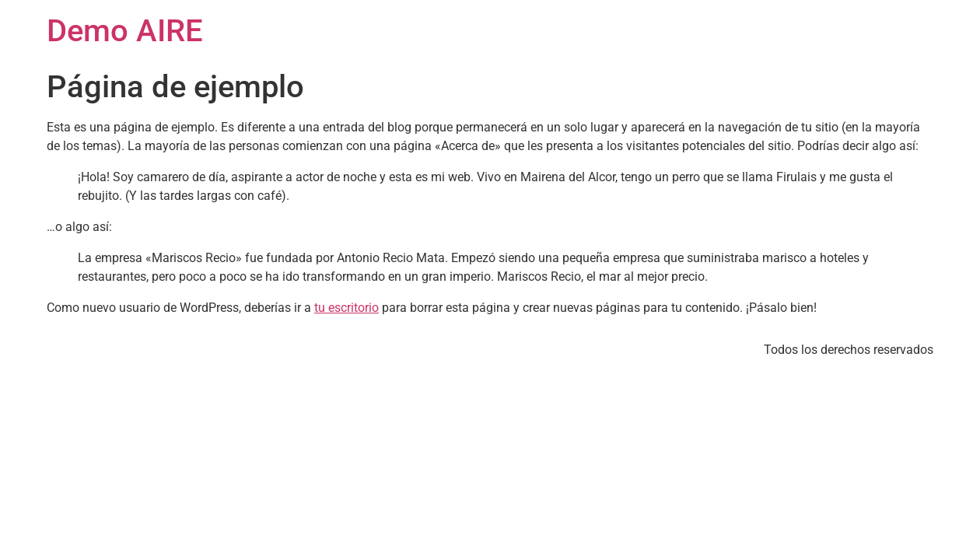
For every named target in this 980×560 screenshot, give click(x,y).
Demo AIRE (125, 31)
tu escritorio (346, 308)
